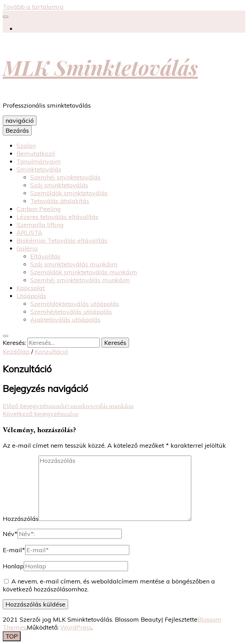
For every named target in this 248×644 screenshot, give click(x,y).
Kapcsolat (31, 288)
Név (10, 534)
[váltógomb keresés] (6, 336)
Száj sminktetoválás (59, 185)
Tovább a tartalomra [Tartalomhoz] (33, 7)
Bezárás (17, 130)
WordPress (76, 627)
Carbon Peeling (39, 209)
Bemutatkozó (36, 154)
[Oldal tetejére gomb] (12, 636)
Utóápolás (31, 296)
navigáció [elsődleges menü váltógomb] (20, 121)
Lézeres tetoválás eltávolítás (57, 217)
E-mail (14, 550)
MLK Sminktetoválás (100, 67)
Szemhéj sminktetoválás (65, 177)
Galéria (27, 248)
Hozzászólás (21, 519)
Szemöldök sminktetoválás (69, 193)
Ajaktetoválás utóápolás (65, 320)
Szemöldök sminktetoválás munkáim (84, 272)
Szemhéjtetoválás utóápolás (71, 312)
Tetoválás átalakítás (60, 201)
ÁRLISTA (29, 233)
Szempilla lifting (40, 225)
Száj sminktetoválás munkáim (74, 264)
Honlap (13, 566)
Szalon (26, 146)
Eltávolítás (45, 256)
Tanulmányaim (39, 161)
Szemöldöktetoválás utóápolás (75, 304)
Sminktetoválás (39, 169)
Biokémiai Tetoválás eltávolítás (62, 241)
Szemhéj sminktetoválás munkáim (80, 280)
